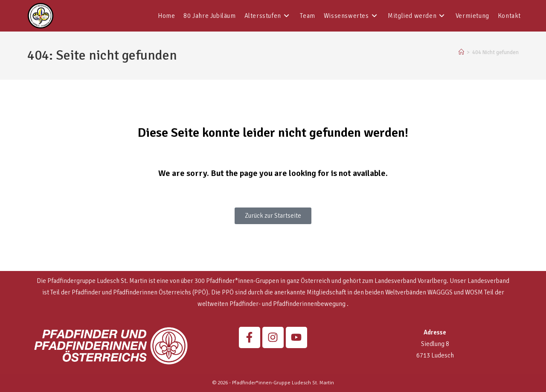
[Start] (461, 52)
